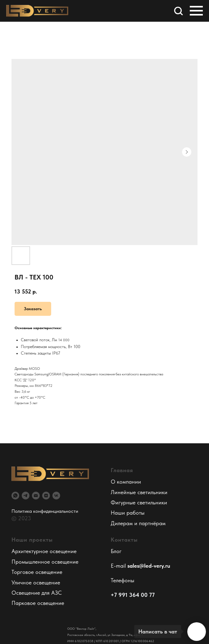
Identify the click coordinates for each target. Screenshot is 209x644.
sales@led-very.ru (149, 566)
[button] (178, 11)
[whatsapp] (15, 496)
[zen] (46, 496)
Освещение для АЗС (37, 593)
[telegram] (26, 496)
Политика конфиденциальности (45, 511)
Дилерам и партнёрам (138, 523)
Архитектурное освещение (44, 551)
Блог (116, 551)
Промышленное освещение (45, 562)
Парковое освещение (38, 603)
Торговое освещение (37, 572)
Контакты (124, 540)
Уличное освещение (36, 582)
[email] (36, 496)
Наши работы (128, 513)
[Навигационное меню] (196, 11)
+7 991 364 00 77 (133, 595)
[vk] (56, 496)
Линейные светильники (139, 492)
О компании (126, 482)
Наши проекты (32, 540)
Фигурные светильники (139, 502)
